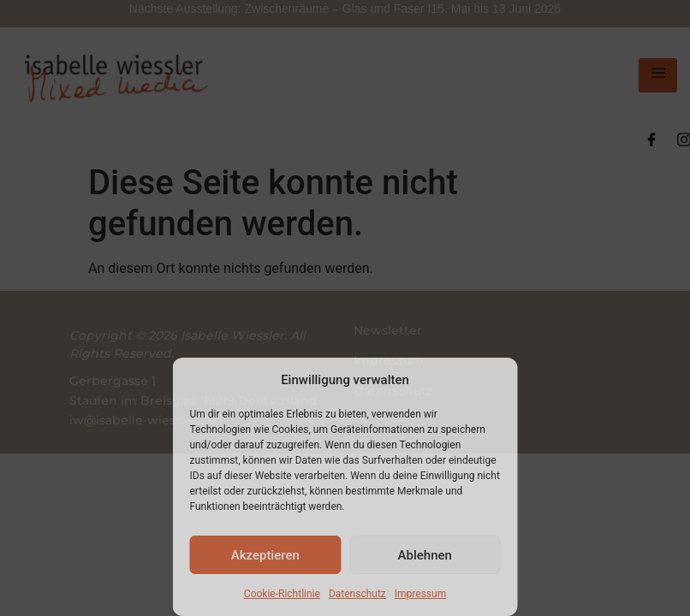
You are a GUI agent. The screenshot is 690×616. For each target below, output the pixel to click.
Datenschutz (357, 594)
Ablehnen (425, 555)
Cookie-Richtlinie (282, 594)
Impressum (420, 594)
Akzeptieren (265, 555)
